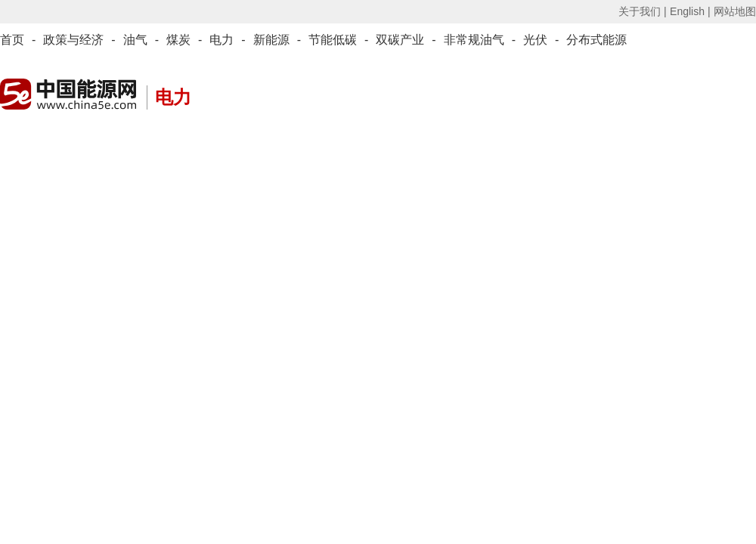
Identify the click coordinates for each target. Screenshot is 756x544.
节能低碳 (333, 40)
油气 (135, 40)
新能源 (271, 40)
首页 (12, 40)
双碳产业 (400, 40)
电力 (222, 40)
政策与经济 (73, 40)
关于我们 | (643, 11)
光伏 (535, 40)
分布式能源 (596, 40)
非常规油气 (474, 40)
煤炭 (178, 40)
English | (690, 11)
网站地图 (735, 11)
